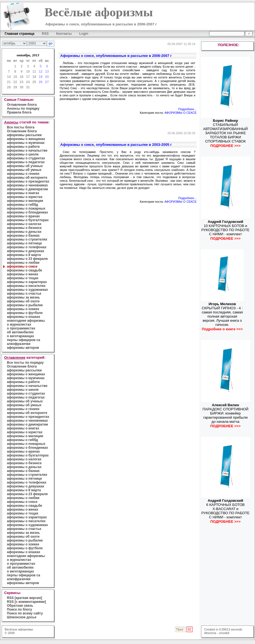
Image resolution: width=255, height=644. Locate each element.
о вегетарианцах (20, 336)
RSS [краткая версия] (24, 598)
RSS (45, 34)
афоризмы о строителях (27, 239)
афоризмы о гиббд (22, 205)
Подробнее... (187, 109)
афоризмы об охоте (23, 301)
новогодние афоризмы (26, 321)
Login (84, 34)
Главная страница (20, 34)
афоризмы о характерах (27, 282)
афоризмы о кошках (23, 317)
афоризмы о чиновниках (27, 185)
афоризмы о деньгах (24, 232)
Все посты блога (21, 127)
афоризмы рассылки (24, 135)
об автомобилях (20, 332)
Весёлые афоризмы (19, 629)
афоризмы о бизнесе (24, 228)
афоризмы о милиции (25, 201)
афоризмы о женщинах (26, 139)
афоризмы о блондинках (27, 212)
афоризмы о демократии (27, 189)
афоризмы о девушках (26, 251)
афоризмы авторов (23, 348)
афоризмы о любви (23, 263)
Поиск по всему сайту (25, 613)
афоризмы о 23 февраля (27, 259)
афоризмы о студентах (26, 158)
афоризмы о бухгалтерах (28, 220)
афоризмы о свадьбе (25, 270)
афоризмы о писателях (26, 286)
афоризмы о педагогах (26, 162)
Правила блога (19, 112)
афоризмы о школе (23, 154)
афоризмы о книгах (23, 193)
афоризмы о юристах (25, 197)
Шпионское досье (22, 617)
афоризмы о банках (23, 236)
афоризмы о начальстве (27, 151)
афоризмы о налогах (24, 224)
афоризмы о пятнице (24, 243)
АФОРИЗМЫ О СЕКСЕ (180, 113)
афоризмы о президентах (28, 181)
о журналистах (19, 324)
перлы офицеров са (23, 340)
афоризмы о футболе (25, 313)
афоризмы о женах (23, 274)
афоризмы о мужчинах (26, 143)
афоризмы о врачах (23, 216)
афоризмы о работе (23, 147)
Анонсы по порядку (23, 109)
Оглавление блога (22, 105)
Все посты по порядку (25, 363)
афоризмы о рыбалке (25, 305)
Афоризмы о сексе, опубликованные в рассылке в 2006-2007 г (116, 56)
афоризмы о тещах (23, 278)
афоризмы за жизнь (23, 297)
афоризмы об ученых (25, 166)
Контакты (64, 34)
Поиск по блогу (19, 609)
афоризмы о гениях (23, 174)
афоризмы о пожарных (26, 208)
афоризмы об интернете (27, 178)
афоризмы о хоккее (23, 309)
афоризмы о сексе (22, 266)
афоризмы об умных (24, 170)
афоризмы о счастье (24, 294)
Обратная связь (20, 606)
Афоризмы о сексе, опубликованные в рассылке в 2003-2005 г (116, 145)
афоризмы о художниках (27, 290)
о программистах (21, 328)
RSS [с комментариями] (26, 602)
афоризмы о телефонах (27, 247)
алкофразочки (19, 344)
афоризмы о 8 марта (24, 255)
